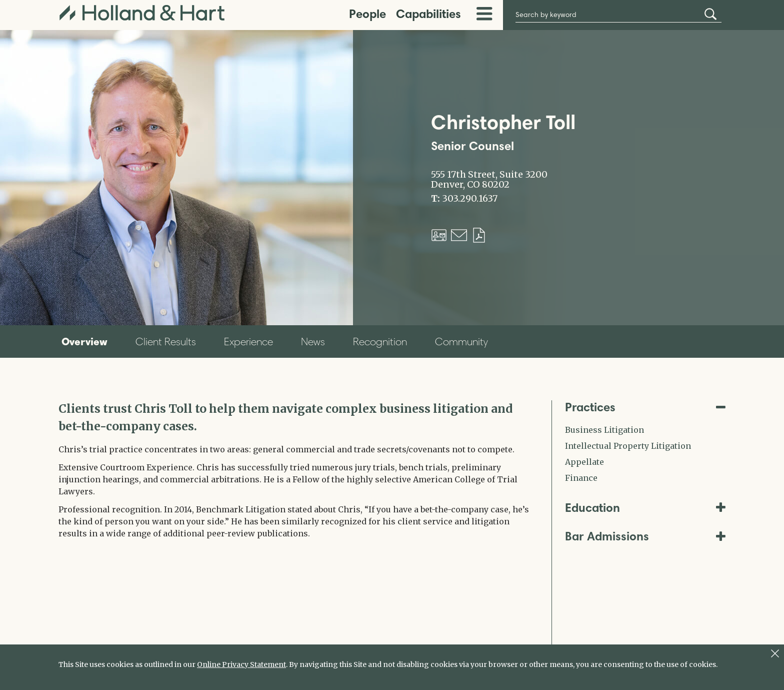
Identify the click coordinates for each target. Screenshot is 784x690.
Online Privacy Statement (241, 664)
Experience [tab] (248, 341)
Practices (645, 407)
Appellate (584, 462)
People (367, 14)
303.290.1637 (470, 199)
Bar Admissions (645, 536)
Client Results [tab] (166, 341)
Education (645, 508)
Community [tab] (461, 341)
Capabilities (428, 14)
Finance (581, 478)
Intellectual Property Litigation (628, 446)
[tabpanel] (297, 470)
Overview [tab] (84, 341)
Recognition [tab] (380, 341)
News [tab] (313, 341)
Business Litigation (604, 430)
